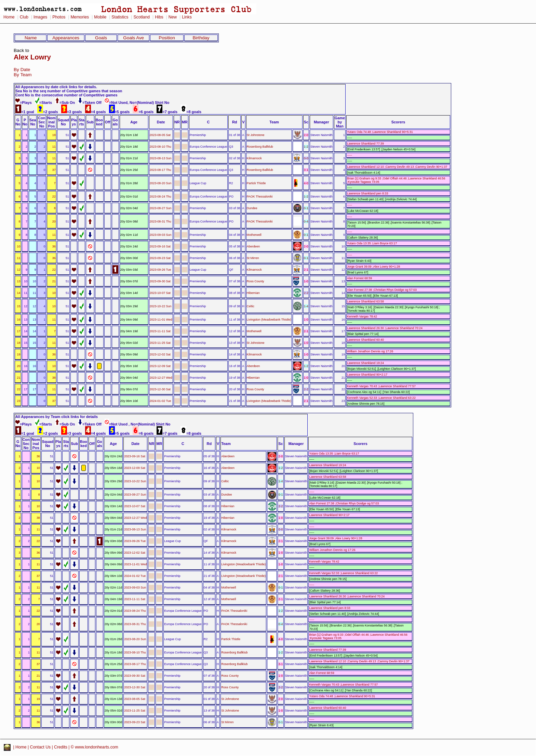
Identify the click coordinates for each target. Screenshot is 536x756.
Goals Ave (133, 38)
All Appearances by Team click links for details (57, 417)
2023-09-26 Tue (160, 270)
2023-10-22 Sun (161, 306)
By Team (23, 75)
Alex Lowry (32, 57)
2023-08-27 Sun (161, 208)
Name (31, 38)
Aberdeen (253, 246)
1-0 (306, 281)
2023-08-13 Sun (161, 158)
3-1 (306, 170)
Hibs (159, 17)
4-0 (306, 183)
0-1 (306, 208)
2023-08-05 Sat (160, 135)
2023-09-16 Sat (160, 246)
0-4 (306, 221)
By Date (22, 70)
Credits (61, 747)
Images (40, 17)
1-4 (306, 306)
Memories (80, 17)
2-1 (306, 270)
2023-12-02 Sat (160, 354)
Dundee (252, 208)
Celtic (251, 306)
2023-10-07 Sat (160, 293)
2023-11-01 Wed (161, 320)
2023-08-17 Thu (160, 170)
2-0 (306, 135)
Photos (59, 17)
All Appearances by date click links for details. (56, 87)
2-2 (306, 293)
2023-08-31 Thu (160, 221)
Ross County (256, 281)
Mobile (100, 17)
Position (167, 38)
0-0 (306, 158)
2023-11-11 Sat (160, 331)
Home (9, 17)
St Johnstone (256, 135)
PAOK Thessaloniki (260, 197)
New (173, 17)
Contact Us (41, 747)
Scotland (142, 17)
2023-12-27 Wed (161, 378)
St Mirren (253, 258)
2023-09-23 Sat (160, 258)
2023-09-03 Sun (161, 235)
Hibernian (253, 293)
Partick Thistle (256, 183)
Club (24, 17)
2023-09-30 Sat (160, 281)
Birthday (201, 38)
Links (187, 17)
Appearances (66, 38)
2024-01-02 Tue (160, 401)
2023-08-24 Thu (160, 197)
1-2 (306, 147)
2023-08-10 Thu (160, 147)
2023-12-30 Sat (160, 389)
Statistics (120, 17)
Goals (101, 38)
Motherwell (254, 235)
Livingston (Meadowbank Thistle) (269, 320)
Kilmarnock (254, 158)
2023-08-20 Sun (161, 183)
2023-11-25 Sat (160, 343)
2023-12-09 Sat (160, 366)
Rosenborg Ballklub (260, 147)
